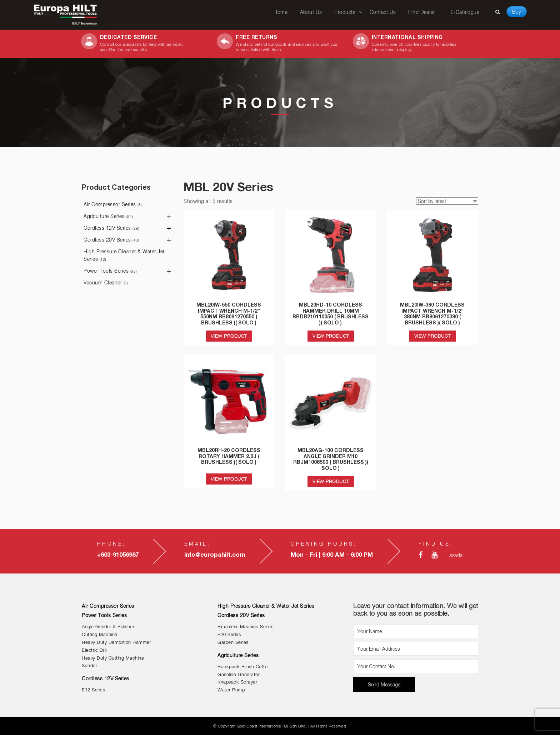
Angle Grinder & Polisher (108, 627)
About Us (311, 12)
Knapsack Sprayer (237, 682)
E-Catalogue (465, 12)
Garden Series (233, 642)
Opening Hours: (324, 544)
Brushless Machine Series (245, 627)
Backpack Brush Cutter (243, 667)
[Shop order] (447, 201)
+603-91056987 (118, 555)
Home (281, 12)
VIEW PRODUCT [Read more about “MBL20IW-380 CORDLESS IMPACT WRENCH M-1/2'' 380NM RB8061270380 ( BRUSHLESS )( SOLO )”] (432, 336)
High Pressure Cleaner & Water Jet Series (124, 255)
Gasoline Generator (239, 674)
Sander (89, 666)
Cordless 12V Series (111, 228)
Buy (517, 12)
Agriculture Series (108, 216)
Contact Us (383, 12)
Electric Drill (94, 650)
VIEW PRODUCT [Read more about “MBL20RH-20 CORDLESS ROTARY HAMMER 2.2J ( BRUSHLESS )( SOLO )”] (229, 479)
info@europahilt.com (215, 555)
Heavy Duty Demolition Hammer (116, 642)
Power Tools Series (110, 271)
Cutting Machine (100, 634)
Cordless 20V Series (111, 240)
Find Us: (436, 544)
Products (345, 12)
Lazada (455, 555)
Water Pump (231, 690)
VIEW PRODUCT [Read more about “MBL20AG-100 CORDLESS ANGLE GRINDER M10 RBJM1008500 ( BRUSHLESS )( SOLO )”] (331, 481)
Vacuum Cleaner (106, 282)
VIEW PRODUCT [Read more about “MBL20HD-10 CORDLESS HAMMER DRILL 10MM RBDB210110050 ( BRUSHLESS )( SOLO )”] (331, 336)
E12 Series (93, 690)
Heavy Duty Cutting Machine (113, 658)
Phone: (112, 544)
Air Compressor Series (113, 204)
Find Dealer (422, 12)
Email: (197, 544)
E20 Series (229, 634)
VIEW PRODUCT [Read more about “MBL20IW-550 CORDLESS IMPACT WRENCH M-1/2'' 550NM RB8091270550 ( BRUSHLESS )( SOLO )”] (229, 336)
